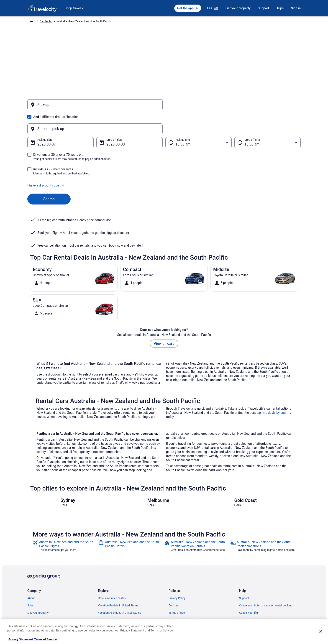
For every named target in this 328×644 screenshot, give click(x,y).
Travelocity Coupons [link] (110, 597)
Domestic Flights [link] (108, 575)
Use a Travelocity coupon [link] (254, 583)
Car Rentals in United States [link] (115, 583)
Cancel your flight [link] (250, 568)
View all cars (164, 299)
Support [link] (244, 554)
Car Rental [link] (57, 22)
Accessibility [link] (176, 583)
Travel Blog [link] (105, 612)
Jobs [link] (30, 561)
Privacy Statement (21, 639)
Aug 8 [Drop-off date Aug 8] (111, 122)
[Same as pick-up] (233, 107)
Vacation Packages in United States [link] (119, 568)
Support (264, 8)
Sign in (296, 8)
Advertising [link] (34, 605)
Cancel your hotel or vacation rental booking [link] (266, 561)
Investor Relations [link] (38, 590)
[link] (65, 501)
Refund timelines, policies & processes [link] (263, 575)
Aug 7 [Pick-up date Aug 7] (42, 122)
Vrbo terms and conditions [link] (185, 575)
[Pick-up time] (199, 121)
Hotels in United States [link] (112, 554)
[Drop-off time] (268, 121)
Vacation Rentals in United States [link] (118, 561)
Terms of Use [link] (177, 568)
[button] (164, 164)
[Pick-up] (95, 107)
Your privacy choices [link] (181, 590)
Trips (280, 8)
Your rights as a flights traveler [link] (258, 590)
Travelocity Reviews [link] (110, 590)
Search (49, 177)
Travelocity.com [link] (37, 22)
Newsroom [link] (34, 583)
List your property (238, 8)
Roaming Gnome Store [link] (41, 597)
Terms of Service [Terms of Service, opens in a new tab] (45, 639)
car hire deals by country (274, 368)
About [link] (31, 554)
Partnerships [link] (35, 575)
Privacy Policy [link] (177, 554)
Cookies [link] (173, 561)
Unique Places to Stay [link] (111, 605)
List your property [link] (38, 568)
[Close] (321, 631)
